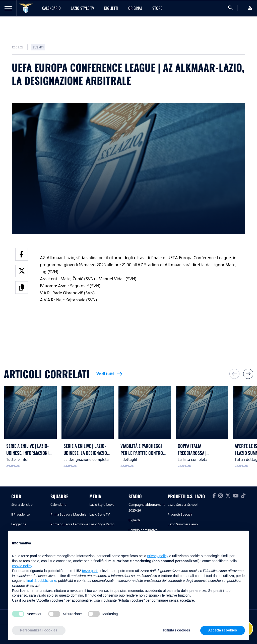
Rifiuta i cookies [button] (177, 630)
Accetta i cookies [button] (223, 630)
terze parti (90, 571)
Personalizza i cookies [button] (39, 630)
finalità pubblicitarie (41, 581)
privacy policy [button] (158, 556)
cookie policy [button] (22, 566)
